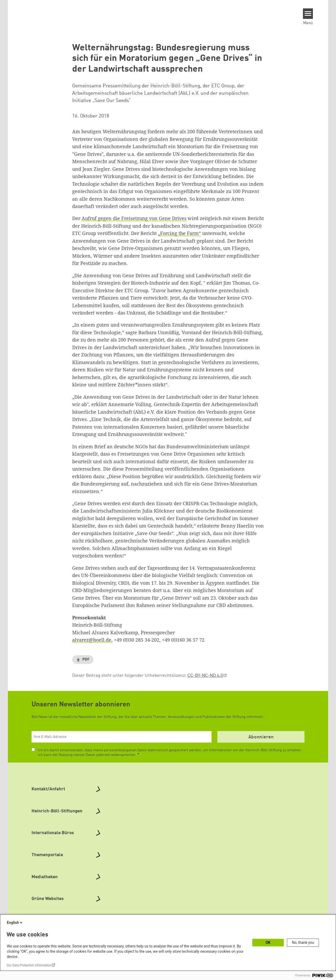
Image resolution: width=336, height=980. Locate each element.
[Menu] (308, 14)
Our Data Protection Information (29, 965)
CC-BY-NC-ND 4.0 (205, 676)
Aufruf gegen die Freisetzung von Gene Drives (134, 218)
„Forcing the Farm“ (179, 233)
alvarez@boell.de (92, 640)
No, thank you (303, 942)
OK (268, 942)
